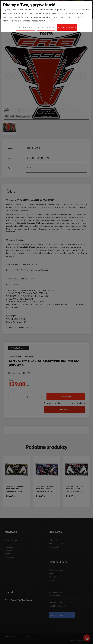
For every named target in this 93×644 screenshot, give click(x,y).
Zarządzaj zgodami (26, 27)
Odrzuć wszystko (46, 27)
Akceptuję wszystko (67, 27)
